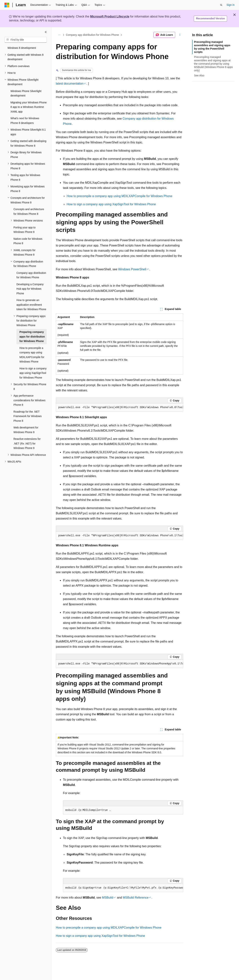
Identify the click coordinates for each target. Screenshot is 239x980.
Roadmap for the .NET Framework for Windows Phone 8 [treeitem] (28, 416)
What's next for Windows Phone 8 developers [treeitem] (25, 121)
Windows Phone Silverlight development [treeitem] (26, 93)
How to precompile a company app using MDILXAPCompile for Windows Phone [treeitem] (32, 355)
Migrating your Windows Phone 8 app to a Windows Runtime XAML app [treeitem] (29, 107)
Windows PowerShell (132, 269)
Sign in (231, 5)
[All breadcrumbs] (59, 35)
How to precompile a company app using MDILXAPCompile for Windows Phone (119, 196)
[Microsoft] (7, 5)
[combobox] (26, 40)
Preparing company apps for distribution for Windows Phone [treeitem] (32, 337)
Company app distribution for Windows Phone (92, 35)
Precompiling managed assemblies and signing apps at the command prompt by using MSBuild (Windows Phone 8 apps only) (213, 64)
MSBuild (108, 898)
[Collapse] (46, 32)
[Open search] (221, 5)
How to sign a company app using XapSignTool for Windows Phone (111, 204)
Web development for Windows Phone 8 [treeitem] (26, 430)
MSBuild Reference (136, 898)
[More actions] (180, 35)
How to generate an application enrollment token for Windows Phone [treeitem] (31, 305)
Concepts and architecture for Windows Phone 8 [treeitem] (29, 212)
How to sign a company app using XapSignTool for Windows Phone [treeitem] (33, 373)
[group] (119, 408)
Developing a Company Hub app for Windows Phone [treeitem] (30, 289)
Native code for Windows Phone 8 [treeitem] (28, 241)
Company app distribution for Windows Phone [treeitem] (31, 275)
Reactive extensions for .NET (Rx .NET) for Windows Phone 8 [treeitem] (27, 443)
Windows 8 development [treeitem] (22, 48)
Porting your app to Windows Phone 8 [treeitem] (24, 230)
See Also (199, 75)
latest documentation (70, 84)
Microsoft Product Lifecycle (110, 16)
